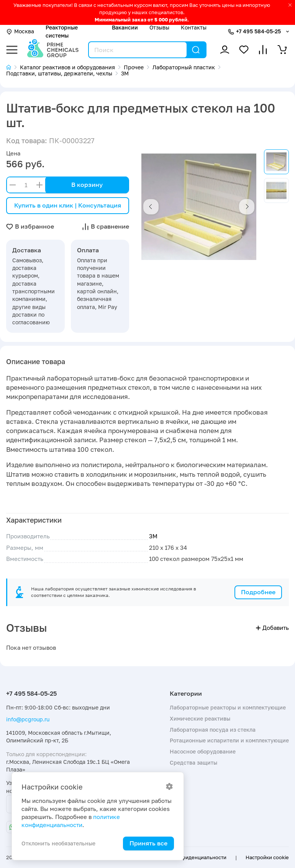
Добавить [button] (272, 628)
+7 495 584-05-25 (258, 31)
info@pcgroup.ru (28, 719)
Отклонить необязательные (58, 843)
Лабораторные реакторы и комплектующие (228, 707)
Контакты (194, 27)
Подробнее (258, 592)
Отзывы (159, 27)
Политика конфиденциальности (187, 857)
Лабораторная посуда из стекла (213, 730)
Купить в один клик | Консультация (68, 205)
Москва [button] (20, 31)
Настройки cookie (267, 857)
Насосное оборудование (203, 751)
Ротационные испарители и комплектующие (229, 740)
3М (153, 536)
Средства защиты (193, 763)
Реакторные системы (62, 31)
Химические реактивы (200, 718)
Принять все (148, 843)
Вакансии (125, 27)
